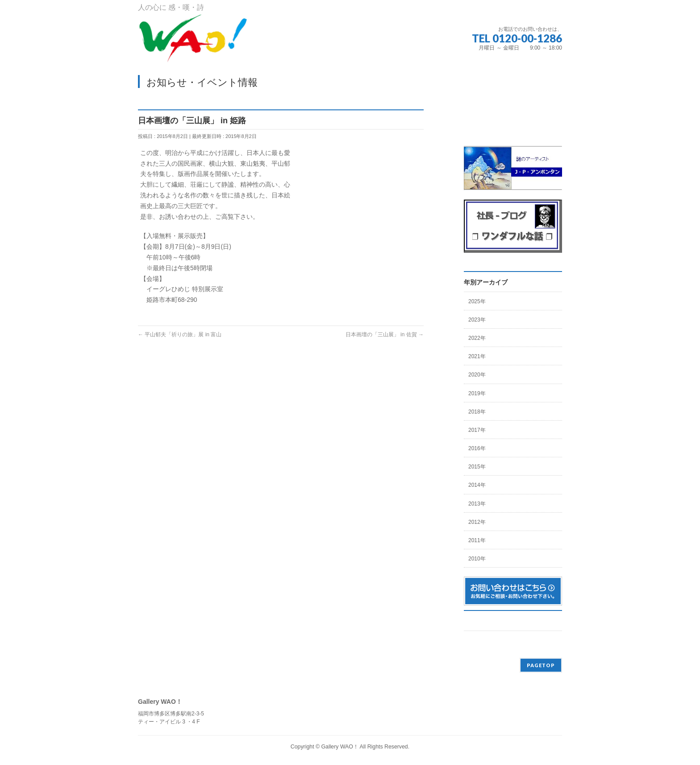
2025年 (477, 301)
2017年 (477, 430)
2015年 (477, 467)
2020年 (477, 375)
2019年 (477, 393)
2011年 (477, 540)
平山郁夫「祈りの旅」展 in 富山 (180, 334)
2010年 (477, 559)
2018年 (477, 412)
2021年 (477, 356)
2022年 (477, 338)
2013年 (477, 504)
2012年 (477, 522)
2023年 (477, 320)
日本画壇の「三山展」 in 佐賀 (385, 334)
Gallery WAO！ (340, 747)
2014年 (477, 485)
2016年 (477, 448)
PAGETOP (541, 665)
